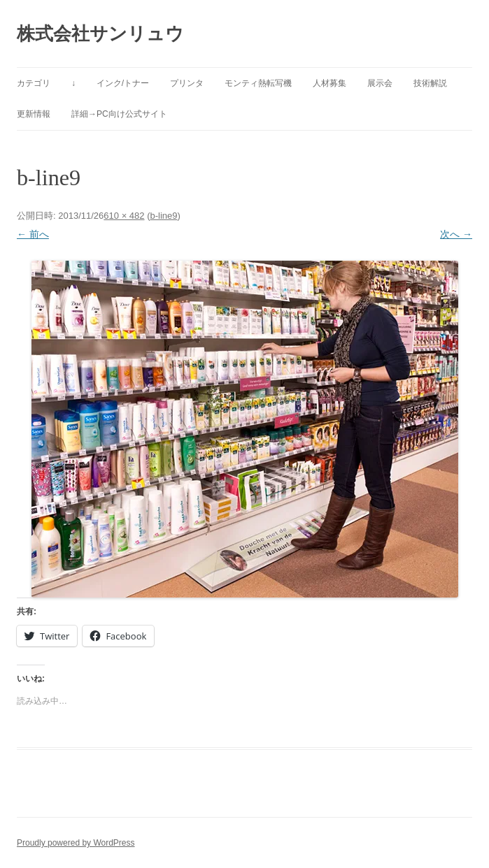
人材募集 (329, 83)
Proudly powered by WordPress (76, 843)
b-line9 (163, 216)
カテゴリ (34, 83)
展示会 (380, 83)
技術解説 (430, 83)
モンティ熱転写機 (258, 83)
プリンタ (187, 83)
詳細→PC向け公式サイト (119, 114)
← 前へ (33, 234)
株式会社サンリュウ (100, 34)
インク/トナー (123, 83)
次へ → (456, 234)
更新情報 (34, 114)
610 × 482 (124, 216)
